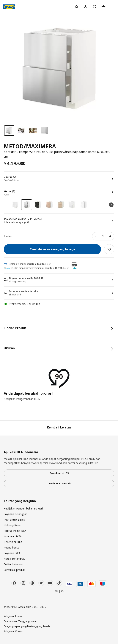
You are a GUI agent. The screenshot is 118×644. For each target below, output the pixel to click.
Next (111, 205)
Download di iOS (59, 473)
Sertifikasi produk (14, 570)
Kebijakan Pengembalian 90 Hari (23, 508)
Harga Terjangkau (14, 559)
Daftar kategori (13, 564)
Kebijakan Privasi (13, 616)
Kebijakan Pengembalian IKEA (22, 399)
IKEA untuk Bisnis (14, 520)
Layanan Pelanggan (16, 514)
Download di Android (59, 484)
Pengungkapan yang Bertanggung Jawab (27, 626)
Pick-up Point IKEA (15, 531)
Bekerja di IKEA (13, 542)
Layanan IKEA (12, 553)
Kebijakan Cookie (13, 631)
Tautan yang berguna (20, 501)
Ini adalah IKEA (13, 536)
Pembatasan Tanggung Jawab (21, 621)
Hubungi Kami (12, 525)
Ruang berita (11, 547)
